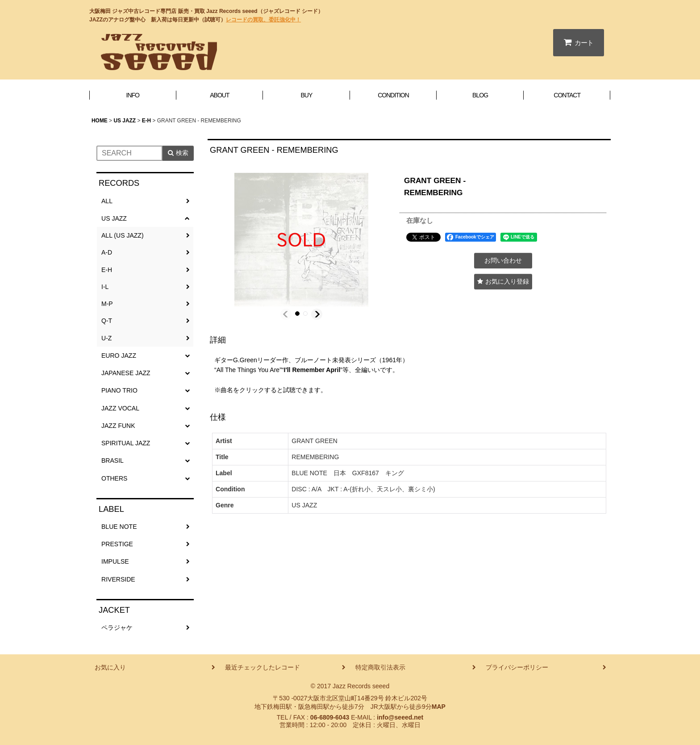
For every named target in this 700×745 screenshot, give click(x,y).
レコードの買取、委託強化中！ (263, 20)
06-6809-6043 (330, 717)
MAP (439, 707)
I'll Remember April (312, 370)
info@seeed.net (400, 717)
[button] (286, 314)
